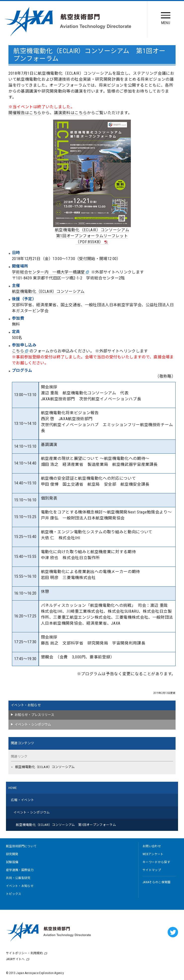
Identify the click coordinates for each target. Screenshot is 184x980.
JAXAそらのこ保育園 (157, 882)
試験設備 (12, 862)
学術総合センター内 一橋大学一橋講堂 (51, 272)
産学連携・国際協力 (20, 870)
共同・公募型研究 (18, 878)
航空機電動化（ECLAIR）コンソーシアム (48, 291)
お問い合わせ (152, 846)
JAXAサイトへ (15, 959)
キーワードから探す (156, 862)
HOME (13, 788)
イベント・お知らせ (26, 705)
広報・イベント (22, 800)
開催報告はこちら (25, 113)
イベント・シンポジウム (33, 725)
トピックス (14, 894)
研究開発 (12, 854)
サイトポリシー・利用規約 (24, 953)
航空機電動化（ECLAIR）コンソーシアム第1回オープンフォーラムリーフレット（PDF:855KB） (92, 236)
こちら (20, 351)
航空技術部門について (21, 846)
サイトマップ (152, 870)
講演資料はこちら (70, 113)
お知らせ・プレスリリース (34, 715)
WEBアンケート (153, 854)
